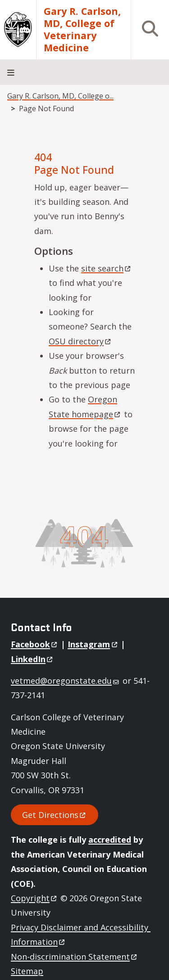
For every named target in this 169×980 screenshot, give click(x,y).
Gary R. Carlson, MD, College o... (60, 96)
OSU (80, 341)
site (107, 268)
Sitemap (27, 971)
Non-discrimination (75, 957)
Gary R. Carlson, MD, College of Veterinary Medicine (82, 30)
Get (55, 815)
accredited (110, 840)
